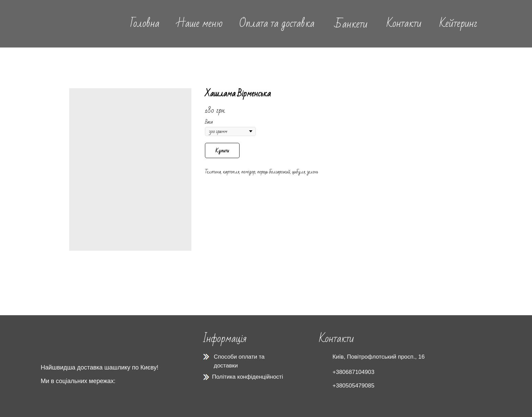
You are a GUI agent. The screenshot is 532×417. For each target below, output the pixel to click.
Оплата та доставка (277, 23)
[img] (78, 24)
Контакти (404, 23)
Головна (145, 23)
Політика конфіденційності (248, 377)
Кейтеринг (458, 23)
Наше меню (199, 23)
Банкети (351, 24)
